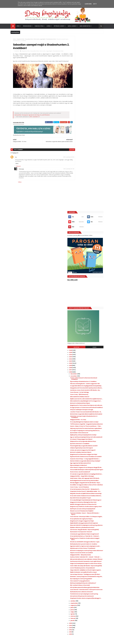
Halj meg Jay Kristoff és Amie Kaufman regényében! (89, 273)
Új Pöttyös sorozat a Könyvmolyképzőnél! (90, 384)
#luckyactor (25, 114)
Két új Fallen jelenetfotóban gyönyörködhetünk (86, 489)
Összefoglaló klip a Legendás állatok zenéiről (88, 295)
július (79, 514)
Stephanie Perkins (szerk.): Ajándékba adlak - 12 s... (89, 358)
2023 (78, 182)
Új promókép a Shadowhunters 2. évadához (87, 207)
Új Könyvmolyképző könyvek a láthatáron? (90, 484)
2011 (78, 538)
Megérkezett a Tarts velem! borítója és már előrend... (89, 240)
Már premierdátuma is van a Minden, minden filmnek (89, 450)
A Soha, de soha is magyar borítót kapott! (90, 300)
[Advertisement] (89, 119)
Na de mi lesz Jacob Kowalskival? (87, 330)
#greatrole (31, 114)
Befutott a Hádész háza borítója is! (88, 303)
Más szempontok (85, 26)
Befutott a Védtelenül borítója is (87, 237)
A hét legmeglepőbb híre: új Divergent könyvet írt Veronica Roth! (92, 573)
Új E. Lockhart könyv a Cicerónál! (87, 486)
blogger (69, 149)
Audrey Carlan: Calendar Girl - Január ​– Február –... (89, 447)
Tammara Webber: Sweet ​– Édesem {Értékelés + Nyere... (88, 389)
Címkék (96, 172)
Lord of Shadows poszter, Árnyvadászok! (90, 464)
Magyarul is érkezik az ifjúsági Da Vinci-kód (89, 375)
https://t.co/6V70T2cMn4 (43, 114)
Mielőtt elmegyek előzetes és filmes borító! (88, 378)
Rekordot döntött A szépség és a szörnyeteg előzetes (87, 404)
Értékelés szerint (59, 26)
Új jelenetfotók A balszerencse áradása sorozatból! (89, 309)
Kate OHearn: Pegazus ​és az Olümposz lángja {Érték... (89, 324)
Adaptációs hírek (20, 39)
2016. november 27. (35, 116)
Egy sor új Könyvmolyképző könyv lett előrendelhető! (89, 285)
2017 (78, 195)
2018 (78, 193)
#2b (35, 114)
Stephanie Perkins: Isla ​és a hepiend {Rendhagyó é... (88, 504)
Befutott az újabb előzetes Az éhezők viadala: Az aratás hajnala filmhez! (92, 592)
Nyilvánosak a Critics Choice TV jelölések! (90, 436)
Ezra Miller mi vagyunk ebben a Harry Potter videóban (89, 349)
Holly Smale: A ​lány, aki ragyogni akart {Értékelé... (89, 339)
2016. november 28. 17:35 (65, 168)
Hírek (18, 26)
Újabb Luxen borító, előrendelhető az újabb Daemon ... (89, 231)
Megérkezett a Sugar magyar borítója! (89, 398)
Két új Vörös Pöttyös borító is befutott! (89, 501)
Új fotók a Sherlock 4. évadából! (87, 293)
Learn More (88, 4)
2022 (78, 184)
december (81, 199)
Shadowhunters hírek (51, 39)
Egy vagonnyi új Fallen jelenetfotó (88, 319)
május (80, 518)
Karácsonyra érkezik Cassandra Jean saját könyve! (89, 454)
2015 (78, 530)
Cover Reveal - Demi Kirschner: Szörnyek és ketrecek (90, 493)
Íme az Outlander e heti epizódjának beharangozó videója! (92, 579)
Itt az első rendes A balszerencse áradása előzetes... (90, 365)
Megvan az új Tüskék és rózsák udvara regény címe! (89, 382)
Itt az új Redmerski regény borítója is (89, 396)
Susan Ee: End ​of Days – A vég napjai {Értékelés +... (88, 312)
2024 (78, 180)
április (80, 520)
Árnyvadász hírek (29, 39)
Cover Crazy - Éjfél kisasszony (86, 226)
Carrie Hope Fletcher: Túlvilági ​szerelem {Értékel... (90, 473)
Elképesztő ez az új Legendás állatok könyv (90, 290)
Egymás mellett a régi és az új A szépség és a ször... (90, 433)
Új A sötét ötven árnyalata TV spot (88, 368)
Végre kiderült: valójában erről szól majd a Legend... (90, 466)
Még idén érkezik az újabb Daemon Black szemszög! (90, 362)
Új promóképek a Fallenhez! (86, 321)
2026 (78, 175)
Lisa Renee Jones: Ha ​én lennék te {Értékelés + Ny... (88, 221)
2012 (78, 536)
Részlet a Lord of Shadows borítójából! (89, 387)
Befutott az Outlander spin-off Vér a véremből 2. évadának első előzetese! (92, 586)
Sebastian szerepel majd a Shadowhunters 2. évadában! (87, 257)
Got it (95, 4)
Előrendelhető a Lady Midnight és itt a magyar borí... (89, 235)
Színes (49, 26)
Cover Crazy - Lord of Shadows (87, 352)
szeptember (82, 510)
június (80, 516)
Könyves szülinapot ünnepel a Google (89, 247)
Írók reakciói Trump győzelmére (87, 482)
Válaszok (18, 165)
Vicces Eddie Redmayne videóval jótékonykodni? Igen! (87, 327)
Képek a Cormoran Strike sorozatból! (89, 442)
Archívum (82, 172)
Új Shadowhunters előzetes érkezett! (89, 496)
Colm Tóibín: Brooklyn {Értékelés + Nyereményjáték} (88, 461)
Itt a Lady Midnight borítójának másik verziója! (89, 262)
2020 (78, 188)
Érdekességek (27, 26)
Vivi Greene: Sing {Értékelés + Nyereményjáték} (86, 410)
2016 (78, 197)
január (80, 527)
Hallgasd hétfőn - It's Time (85, 259)
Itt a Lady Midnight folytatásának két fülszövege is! (89, 371)
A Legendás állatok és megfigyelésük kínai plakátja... (90, 214)
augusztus (81, 512)
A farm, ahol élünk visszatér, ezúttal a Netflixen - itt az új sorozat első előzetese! (92, 599)
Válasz (17, 162)
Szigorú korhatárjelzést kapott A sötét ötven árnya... (89, 457)
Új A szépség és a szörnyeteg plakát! (88, 480)
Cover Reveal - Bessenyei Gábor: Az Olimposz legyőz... (88, 393)
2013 (78, 534)
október (80, 507)
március (80, 523)
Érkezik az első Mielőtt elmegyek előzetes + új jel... (90, 426)
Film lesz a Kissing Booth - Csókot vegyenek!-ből (87, 211)
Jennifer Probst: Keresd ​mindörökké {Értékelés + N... (88, 249)
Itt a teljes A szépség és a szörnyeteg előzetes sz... (89, 276)
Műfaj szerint (72, 26)
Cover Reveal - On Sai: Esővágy (87, 224)
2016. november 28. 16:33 (65, 156)
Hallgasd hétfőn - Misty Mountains (88, 444)
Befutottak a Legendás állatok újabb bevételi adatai (89, 253)
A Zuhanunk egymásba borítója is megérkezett (88, 416)
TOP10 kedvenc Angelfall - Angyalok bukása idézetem (88, 266)
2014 (78, 532)
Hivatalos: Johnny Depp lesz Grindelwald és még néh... (90, 477)
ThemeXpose (19, 642)
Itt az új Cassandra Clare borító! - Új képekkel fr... (88, 355)
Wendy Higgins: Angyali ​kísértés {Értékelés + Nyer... (90, 346)
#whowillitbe (18, 114)
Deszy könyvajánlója (82, 609)
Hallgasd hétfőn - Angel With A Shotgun (89, 336)
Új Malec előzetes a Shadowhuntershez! (90, 407)
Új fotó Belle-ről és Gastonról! (86, 279)
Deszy (21, 168)
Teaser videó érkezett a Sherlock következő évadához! (88, 204)
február (80, 525)
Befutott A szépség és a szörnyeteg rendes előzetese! (88, 439)
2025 (78, 177)
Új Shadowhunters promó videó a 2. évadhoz (88, 430)
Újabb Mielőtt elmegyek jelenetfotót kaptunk (89, 401)
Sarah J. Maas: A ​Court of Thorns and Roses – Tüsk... (89, 269)
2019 (78, 190)
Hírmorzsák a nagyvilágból (39, 39)
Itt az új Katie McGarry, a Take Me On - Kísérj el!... (89, 419)
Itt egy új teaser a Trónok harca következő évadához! (90, 244)
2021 (78, 186)
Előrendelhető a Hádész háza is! (87, 228)
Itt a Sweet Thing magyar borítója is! (89, 288)
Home (14, 39)
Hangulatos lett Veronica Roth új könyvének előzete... (87, 218)
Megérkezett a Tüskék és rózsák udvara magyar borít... (90, 423)
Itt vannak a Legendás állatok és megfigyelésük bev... (87, 333)
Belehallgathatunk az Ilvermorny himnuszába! (87, 342)
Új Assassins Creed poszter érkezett (88, 413)
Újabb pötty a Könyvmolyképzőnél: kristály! (88, 282)
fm (16, 156)
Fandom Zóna (39, 26)
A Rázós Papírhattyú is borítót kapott (89, 298)
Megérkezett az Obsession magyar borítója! (88, 305)
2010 (78, 541)
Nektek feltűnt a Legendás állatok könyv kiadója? (90, 316)
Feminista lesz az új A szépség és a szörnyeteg (88, 498)
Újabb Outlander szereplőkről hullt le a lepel (89, 470)
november (81, 201)
